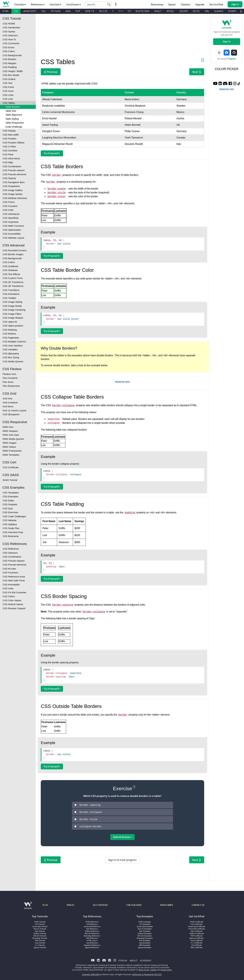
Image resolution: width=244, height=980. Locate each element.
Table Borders (13, 107)
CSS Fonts (8, 87)
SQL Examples (145, 930)
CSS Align (8, 162)
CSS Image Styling (12, 302)
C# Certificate (197, 944)
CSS (16, 11)
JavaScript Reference (92, 925)
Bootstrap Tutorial (40, 937)
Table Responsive (15, 123)
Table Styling (12, 119)
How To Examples (145, 927)
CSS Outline (9, 79)
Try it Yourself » (52, 153)
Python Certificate (197, 932)
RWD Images (10, 443)
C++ (121, 11)
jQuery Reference (92, 946)
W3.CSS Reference (92, 932)
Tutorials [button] (20, 4)
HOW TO (90, 11)
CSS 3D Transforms (13, 286)
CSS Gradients (10, 266)
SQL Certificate (197, 930)
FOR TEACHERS (134, 904)
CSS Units (8, 210)
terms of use (144, 969)
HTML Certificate (197, 920)
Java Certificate (197, 939)
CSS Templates (11, 493)
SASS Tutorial (10, 480)
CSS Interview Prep (13, 532)
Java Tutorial (40, 941)
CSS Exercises (10, 512)
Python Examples (145, 932)
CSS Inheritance (11, 214)
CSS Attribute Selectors (15, 198)
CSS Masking (10, 330)
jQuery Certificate (197, 937)
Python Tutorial (40, 932)
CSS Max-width (11, 135)
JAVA (68, 11)
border (57, 175)
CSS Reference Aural (14, 577)
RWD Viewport (10, 431)
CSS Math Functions (13, 226)
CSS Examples (11, 496)
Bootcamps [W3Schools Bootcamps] (157, 4)
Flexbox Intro (9, 374)
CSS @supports (11, 414)
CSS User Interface (13, 346)
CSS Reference (11, 549)
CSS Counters (10, 206)
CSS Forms (9, 202)
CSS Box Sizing (11, 357)
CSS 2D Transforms (13, 282)
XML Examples (145, 944)
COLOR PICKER (227, 69)
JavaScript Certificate (197, 925)
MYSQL (170, 11)
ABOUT (134, 959)
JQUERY (184, 11)
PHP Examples (145, 939)
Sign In (227, 41)
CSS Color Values (12, 600)
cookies (153, 969)
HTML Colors (92, 939)
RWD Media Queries (13, 439)
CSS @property (11, 353)
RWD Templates (11, 455)
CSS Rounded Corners (15, 250)
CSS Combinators (12, 166)
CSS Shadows (10, 270)
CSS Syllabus (10, 524)
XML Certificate (197, 946)
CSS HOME (9, 24)
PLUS (45, 904)
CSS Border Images (13, 254)
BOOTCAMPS (167, 904)
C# (129, 11)
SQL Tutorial (40, 930)
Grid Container (10, 402)
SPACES (70, 904)
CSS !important (11, 222)
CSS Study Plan (11, 528)
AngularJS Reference (92, 944)
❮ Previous (51, 72)
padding (130, 513)
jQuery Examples (145, 946)
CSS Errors (9, 47)
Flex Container (10, 378)
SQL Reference (92, 927)
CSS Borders (9, 59)
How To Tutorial (40, 927)
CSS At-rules (9, 569)
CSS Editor (8, 500)
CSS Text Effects (11, 274)
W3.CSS (103, 11)
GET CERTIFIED (100, 904)
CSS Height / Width (13, 71)
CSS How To (9, 39)
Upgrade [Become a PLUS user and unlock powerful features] (200, 4)
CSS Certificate (11, 467)
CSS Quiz (8, 508)
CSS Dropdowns (11, 186)
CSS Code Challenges (14, 516)
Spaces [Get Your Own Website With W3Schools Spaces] (172, 4)
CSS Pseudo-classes (14, 170)
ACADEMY (146, 959)
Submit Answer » (122, 836)
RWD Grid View (11, 435)
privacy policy (166, 969)
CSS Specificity (11, 218)
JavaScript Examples (145, 925)
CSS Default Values (13, 604)
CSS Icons (8, 91)
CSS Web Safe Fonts (14, 580)
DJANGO (219, 11)
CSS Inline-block (11, 158)
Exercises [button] (55, 4)
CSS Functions (10, 573)
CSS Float (8, 154)
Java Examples (145, 941)
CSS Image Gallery (13, 190)
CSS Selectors (10, 35)
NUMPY (232, 11)
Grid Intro (8, 398)
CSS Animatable (11, 584)
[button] (109, 4)
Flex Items (8, 382)
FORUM (123, 959)
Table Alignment (14, 115)
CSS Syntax (9, 31)
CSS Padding (10, 67)
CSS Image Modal (12, 306)
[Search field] (98, 4)
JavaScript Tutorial (40, 925)
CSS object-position (13, 326)
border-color (57, 197)
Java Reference (92, 941)
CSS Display (9, 131)
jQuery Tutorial (40, 946)
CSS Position (9, 139)
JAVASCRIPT (30, 11)
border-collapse (63, 406)
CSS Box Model (11, 75)
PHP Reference (92, 937)
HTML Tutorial (40, 920)
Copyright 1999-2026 (91, 973)
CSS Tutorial (40, 923)
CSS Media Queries (13, 361)
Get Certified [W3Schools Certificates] (216, 4)
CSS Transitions (11, 290)
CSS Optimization (12, 230)
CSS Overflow (10, 150)
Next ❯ (197, 72)
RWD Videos (9, 447)
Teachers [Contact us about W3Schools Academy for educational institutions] (185, 4)
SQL (44, 11)
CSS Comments (11, 43)
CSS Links (8, 95)
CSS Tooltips (9, 298)
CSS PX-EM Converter (15, 592)
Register (232, 59)
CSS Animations (11, 294)
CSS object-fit (10, 322)
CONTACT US (198, 904)
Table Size (11, 111)
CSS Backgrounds (12, 55)
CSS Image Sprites (13, 194)
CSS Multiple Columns (14, 342)
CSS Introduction (11, 27)
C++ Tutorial (40, 944)
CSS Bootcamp (11, 536)
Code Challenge (14, 127)
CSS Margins (9, 63)
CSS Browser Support (14, 608)
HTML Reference (92, 920)
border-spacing (63, 605)
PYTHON (56, 11)
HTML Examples (145, 920)
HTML (6, 11)
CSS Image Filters (12, 314)
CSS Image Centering (14, 310)
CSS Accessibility (12, 234)
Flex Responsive (11, 386)
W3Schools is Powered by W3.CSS (147, 973)
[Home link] (6, 4)
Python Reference (92, 930)
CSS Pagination (11, 338)
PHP (78, 11)
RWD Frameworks (12, 451)
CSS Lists (8, 99)
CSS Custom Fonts (13, 278)
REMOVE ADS (122, 382)
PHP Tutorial (40, 939)
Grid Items (8, 406)
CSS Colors (9, 51)
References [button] (38, 4)
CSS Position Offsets (14, 143)
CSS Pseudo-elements (14, 174)
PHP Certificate (197, 934)
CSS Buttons (9, 334)
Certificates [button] (74, 4)
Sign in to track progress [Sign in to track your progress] (122, 859)
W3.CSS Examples (145, 934)
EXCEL (196, 11)
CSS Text (7, 83)
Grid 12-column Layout (14, 410)
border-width (57, 189)
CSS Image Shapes (13, 318)
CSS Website (10, 520)
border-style (57, 193)
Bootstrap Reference (92, 934)
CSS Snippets (10, 504)
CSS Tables (9, 103)
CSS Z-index (9, 146)
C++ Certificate (197, 941)
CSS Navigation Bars (14, 182)
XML (207, 11)
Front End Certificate (197, 927)
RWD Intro (8, 427)
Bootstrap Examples (145, 937)
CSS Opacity (9, 178)
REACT (158, 11)
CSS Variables (10, 349)
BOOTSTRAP (143, 11)
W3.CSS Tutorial (40, 934)
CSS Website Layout (13, 238)
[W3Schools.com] (28, 906)
